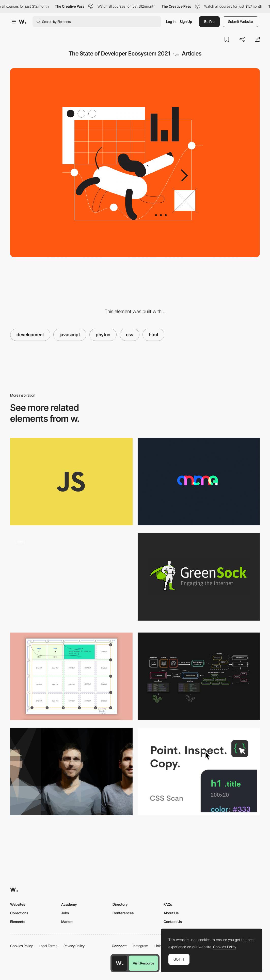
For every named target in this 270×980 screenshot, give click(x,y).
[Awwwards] (23, 22)
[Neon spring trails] (71, 579)
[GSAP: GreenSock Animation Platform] (199, 577)
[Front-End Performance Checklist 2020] (71, 772)
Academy (69, 904)
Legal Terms (48, 946)
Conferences (123, 913)
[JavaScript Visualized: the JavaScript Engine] (199, 676)
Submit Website (241, 22)
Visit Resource (144, 963)
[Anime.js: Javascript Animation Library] (199, 482)
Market (67, 922)
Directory (120, 904)
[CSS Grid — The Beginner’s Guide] (71, 676)
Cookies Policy (21, 946)
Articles (192, 53)
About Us (171, 913)
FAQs (168, 904)
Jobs (65, 913)
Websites (18, 904)
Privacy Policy (74, 946)
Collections (19, 913)
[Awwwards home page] (120, 963)
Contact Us (173, 922)
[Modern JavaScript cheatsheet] (71, 482)
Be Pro (209, 22)
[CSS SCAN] (199, 772)
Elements (18, 922)
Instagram (141, 946)
